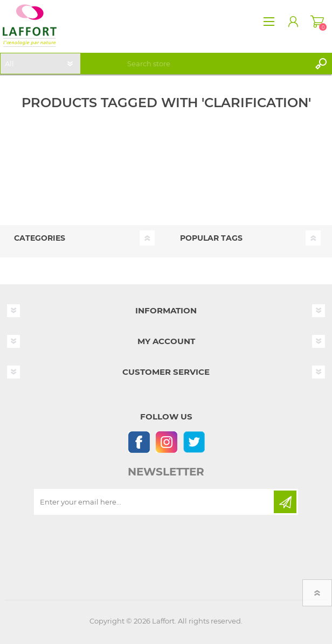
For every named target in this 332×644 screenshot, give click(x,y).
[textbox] (217, 64)
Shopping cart (317, 22)
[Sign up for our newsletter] (155, 502)
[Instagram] (166, 442)
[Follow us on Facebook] (139, 442)
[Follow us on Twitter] (194, 442)
